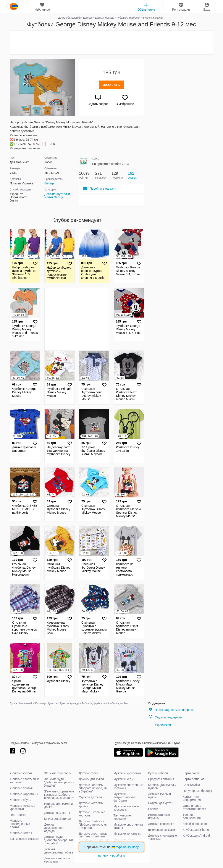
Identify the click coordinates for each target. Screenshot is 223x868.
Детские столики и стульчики (57, 860)
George (49, 183)
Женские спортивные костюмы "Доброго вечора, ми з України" (59, 795)
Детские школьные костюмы (92, 814)
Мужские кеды (124, 779)
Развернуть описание (25, 148)
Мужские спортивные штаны (128, 826)
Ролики (153, 809)
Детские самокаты (57, 813)
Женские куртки (21, 773)
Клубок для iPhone (196, 830)
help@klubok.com (195, 824)
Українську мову (127, 847)
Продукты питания (161, 779)
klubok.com (14, 6)
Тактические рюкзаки (25, 839)
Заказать (111, 85)
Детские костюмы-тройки (92, 805)
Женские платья (21, 788)
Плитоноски (18, 815)
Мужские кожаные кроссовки (126, 808)
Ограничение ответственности (194, 807)
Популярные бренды (197, 791)
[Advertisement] (111, 42)
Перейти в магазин (99, 189)
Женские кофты (21, 833)
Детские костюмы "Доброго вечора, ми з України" (93, 788)
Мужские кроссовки (127, 773)
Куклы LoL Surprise (57, 819)
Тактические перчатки (122, 817)
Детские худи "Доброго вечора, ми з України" (59, 840)
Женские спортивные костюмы (25, 781)
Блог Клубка (191, 785)
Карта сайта (191, 773)
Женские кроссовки (58, 773)
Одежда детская (90, 797)
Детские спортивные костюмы (162, 837)
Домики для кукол (91, 779)
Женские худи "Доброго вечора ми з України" (59, 782)
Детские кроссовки (161, 824)
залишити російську (111, 855)
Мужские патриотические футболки (125, 797)
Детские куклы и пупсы (159, 796)
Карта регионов (194, 779)
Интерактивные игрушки (159, 816)
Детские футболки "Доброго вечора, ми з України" (93, 824)
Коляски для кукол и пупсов (162, 787)
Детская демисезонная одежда (54, 828)
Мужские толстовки (127, 834)
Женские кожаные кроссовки (23, 807)
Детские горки (89, 773)
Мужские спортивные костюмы (128, 787)
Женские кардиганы (24, 794)
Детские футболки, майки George (58, 196)
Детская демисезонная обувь (59, 851)
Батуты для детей (161, 803)
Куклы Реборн (158, 773)
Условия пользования (192, 816)
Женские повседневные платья (20, 824)
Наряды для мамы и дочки (58, 805)
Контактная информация (192, 798)
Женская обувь (20, 800)
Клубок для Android (196, 836)
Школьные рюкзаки (162, 830)
